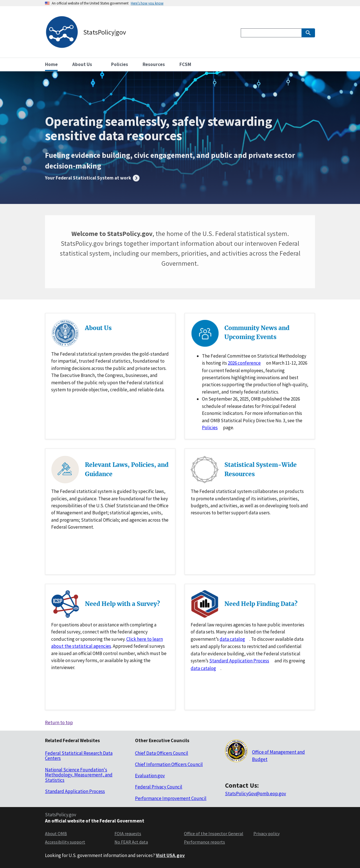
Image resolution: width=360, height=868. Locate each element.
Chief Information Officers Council (169, 764)
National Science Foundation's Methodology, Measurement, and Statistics (79, 775)
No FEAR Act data (131, 842)
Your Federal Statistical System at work (88, 178)
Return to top (59, 722)
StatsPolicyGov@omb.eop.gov (256, 794)
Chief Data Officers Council (162, 753)
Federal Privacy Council (159, 787)
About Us (98, 328)
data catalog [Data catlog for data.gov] (232, 639)
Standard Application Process (239, 661)
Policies (210, 428)
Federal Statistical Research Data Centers (79, 756)
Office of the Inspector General (214, 833)
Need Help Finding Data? (261, 604)
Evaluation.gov (150, 776)
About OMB (56, 833)
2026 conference (244, 363)
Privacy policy (266, 833)
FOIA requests (128, 833)
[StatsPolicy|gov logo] (85, 33)
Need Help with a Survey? (122, 604)
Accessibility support (65, 842)
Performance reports (204, 842)
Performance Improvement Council (171, 798)
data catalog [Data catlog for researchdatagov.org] (203, 668)
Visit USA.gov (170, 855)
